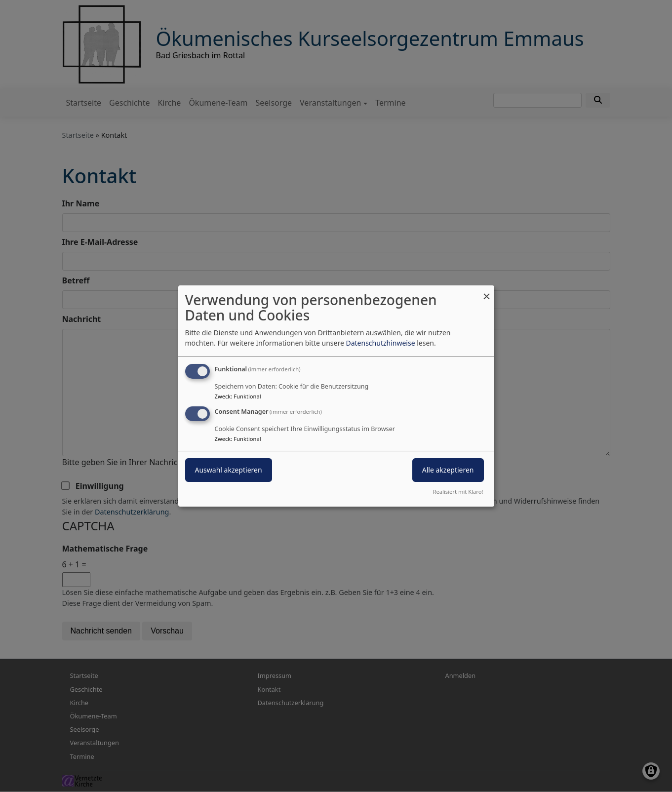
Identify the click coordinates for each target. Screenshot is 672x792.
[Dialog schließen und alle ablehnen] (487, 292)
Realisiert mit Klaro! (458, 492)
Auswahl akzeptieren (229, 470)
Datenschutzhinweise (380, 343)
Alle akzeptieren (448, 470)
